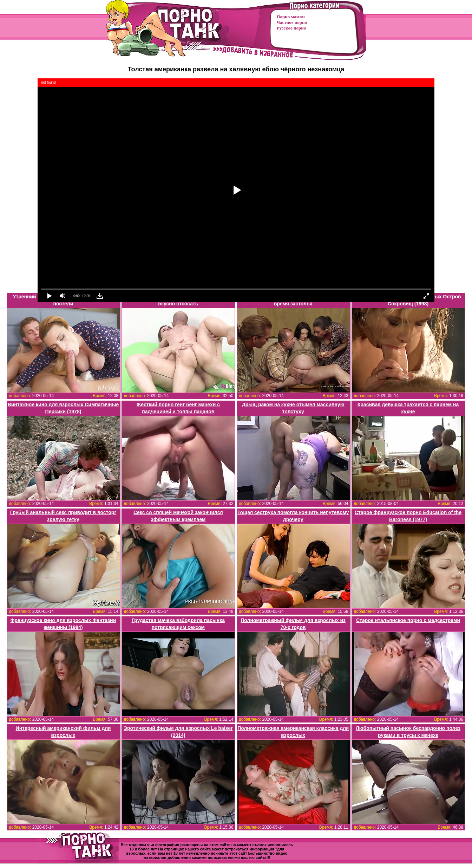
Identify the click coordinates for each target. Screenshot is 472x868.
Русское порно (291, 28)
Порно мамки (291, 17)
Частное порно (292, 22)
